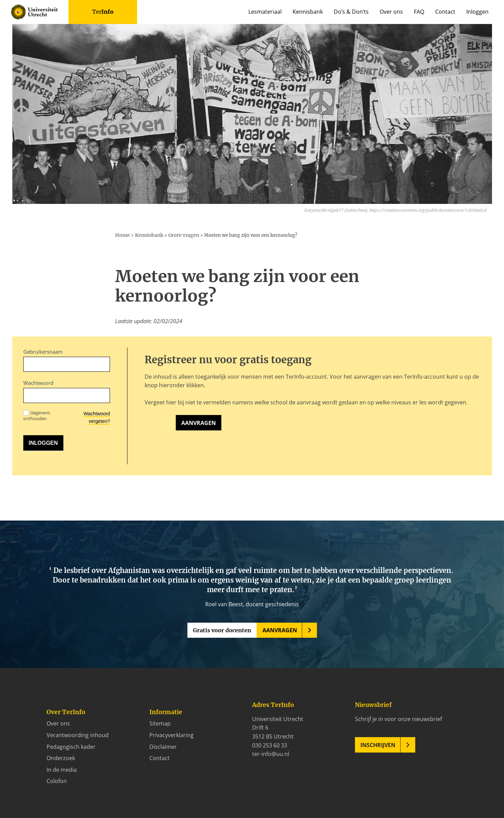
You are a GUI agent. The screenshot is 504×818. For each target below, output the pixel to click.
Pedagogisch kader (71, 746)
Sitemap (160, 723)
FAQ (419, 12)
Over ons (391, 12)
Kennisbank (308, 12)
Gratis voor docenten (222, 630)
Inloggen (477, 12)
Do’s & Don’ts (351, 12)
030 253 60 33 (270, 744)
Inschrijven (378, 744)
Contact (445, 12)
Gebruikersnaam (43, 351)
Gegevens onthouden (37, 415)
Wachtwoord (38, 382)
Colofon (57, 780)
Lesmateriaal (265, 12)
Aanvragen (199, 422)
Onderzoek (61, 757)
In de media (62, 769)
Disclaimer (163, 746)
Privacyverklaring (171, 734)
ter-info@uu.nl (271, 753)
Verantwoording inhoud (78, 734)
